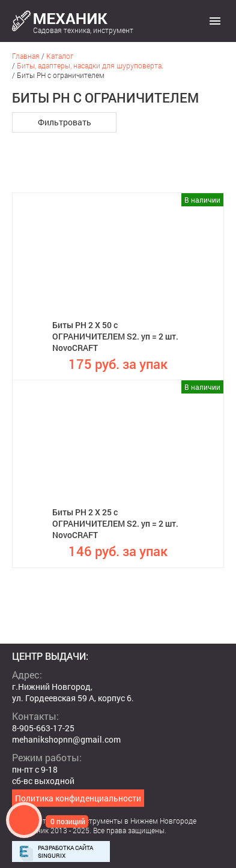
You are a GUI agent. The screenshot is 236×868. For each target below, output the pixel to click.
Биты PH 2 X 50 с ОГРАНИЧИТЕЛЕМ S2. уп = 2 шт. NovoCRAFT (115, 336)
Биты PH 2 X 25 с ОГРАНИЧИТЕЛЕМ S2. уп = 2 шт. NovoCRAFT (115, 523)
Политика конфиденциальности (78, 798)
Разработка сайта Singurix (65, 852)
